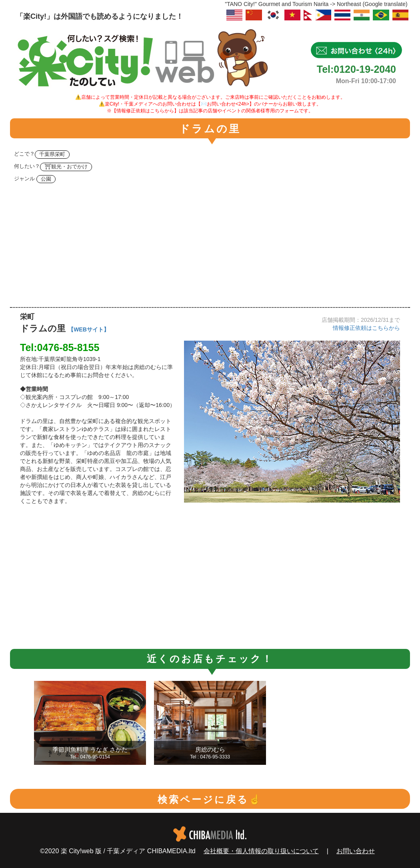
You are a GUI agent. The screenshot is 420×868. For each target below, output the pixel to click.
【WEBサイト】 (89, 329)
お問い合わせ (356, 851)
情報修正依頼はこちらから (366, 328)
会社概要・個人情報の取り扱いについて (261, 851)
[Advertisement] (210, 247)
